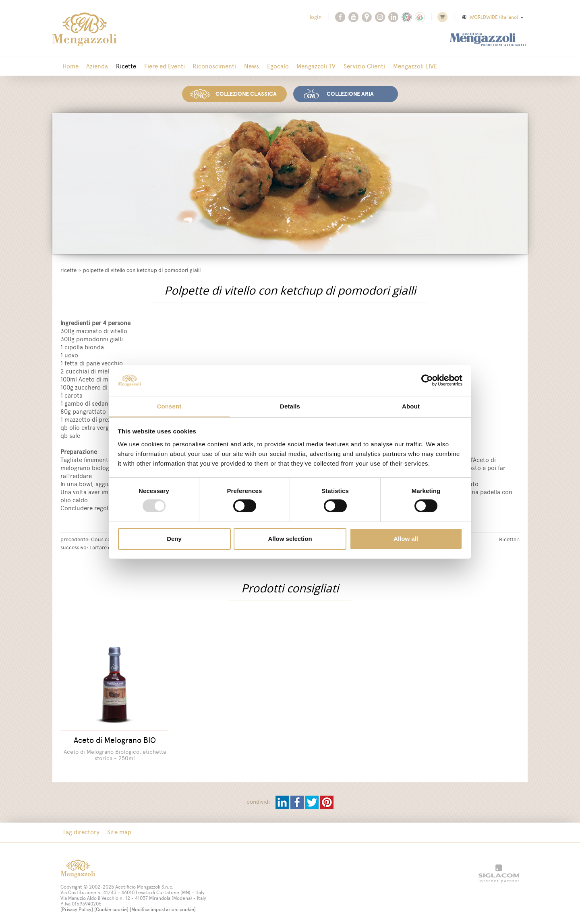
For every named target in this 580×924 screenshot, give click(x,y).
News (243, 66)
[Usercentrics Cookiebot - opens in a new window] (427, 380)
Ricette (122, 66)
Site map (117, 828)
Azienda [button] (95, 66)
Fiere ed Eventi (159, 66)
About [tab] (411, 406)
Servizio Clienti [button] (352, 66)
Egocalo (268, 66)
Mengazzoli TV (305, 66)
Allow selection (290, 539)
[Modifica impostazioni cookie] (163, 905)
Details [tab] (290, 406)
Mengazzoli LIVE (401, 66)
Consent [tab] (169, 406)
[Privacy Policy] (77, 905)
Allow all (406, 539)
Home (70, 66)
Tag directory (80, 828)
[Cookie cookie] (111, 905)
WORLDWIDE (492, 17)
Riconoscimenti (208, 66)
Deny (174, 539)
